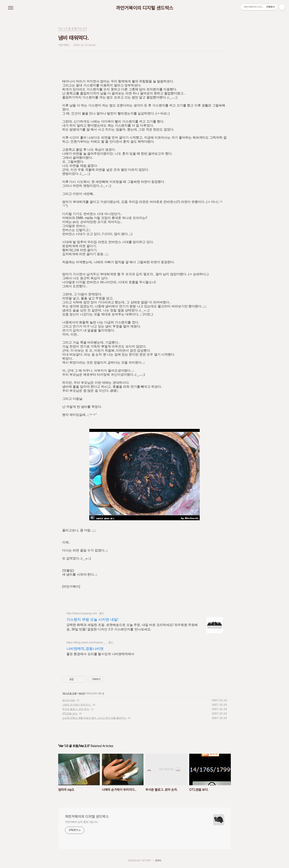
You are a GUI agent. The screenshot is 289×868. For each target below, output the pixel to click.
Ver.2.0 (82, 693)
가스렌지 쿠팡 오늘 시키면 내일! (92, 620)
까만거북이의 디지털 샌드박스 (145, 8)
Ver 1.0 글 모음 (69, 693)
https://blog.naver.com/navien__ (86, 642)
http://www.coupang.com (82, 613)
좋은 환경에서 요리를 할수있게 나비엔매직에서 (100, 654)
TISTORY (146, 861)
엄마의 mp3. (69, 700)
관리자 (158, 861)
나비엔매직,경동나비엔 (85, 649)
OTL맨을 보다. (70, 714)
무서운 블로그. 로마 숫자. (76, 709)
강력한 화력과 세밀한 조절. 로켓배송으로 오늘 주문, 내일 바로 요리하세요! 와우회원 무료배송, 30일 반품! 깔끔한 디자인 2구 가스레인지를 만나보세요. (132, 627)
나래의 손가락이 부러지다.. (77, 705)
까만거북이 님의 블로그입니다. (82, 822)
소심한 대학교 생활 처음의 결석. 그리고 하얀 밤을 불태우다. (94, 718)
